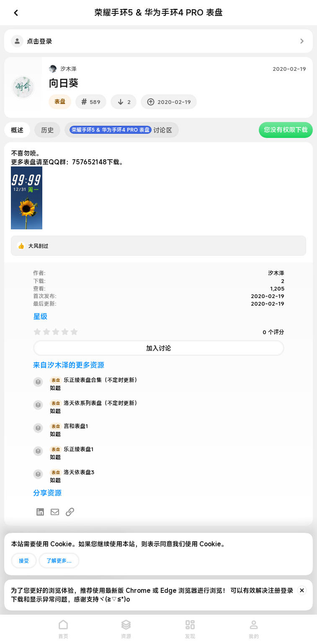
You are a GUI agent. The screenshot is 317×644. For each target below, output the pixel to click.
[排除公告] (302, 590)
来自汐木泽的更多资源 (69, 365)
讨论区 (121, 130)
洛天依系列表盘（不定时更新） (95, 403)
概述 (17, 130)
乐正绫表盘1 (72, 449)
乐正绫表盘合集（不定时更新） (95, 380)
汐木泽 (68, 69)
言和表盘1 (69, 426)
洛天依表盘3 (72, 472)
